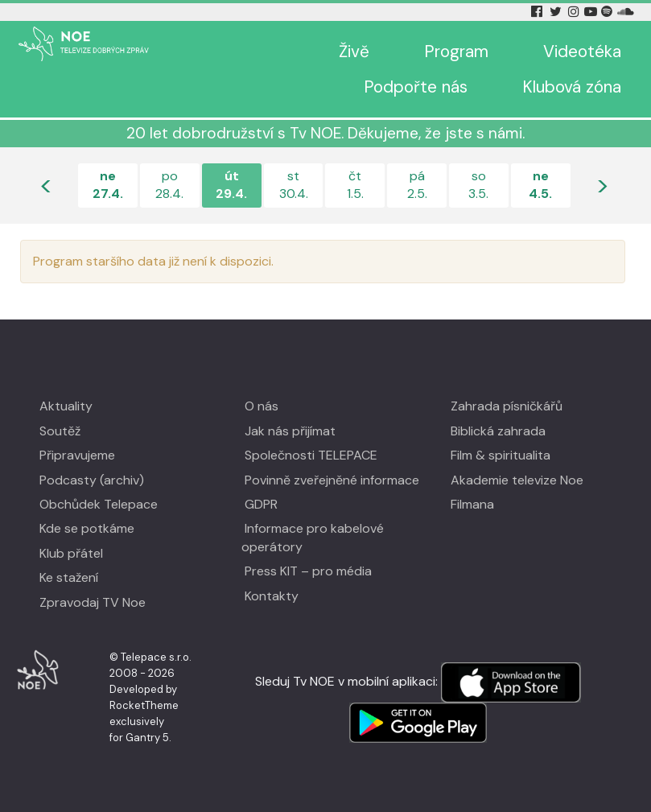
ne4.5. (540, 185)
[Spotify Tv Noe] (608, 12)
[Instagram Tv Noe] (575, 12)
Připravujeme (77, 455)
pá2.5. (417, 185)
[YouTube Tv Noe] (592, 12)
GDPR (261, 504)
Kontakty (272, 596)
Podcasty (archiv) (92, 480)
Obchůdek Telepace (99, 504)
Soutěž (60, 431)
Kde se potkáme (87, 528)
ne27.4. (108, 185)
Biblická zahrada (498, 431)
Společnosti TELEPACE (311, 455)
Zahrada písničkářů (507, 406)
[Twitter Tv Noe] (557, 12)
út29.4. (231, 185)
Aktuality (66, 406)
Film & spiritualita (501, 455)
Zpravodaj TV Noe (93, 602)
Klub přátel (71, 553)
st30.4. (294, 185)
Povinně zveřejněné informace (332, 480)
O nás (262, 406)
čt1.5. (355, 185)
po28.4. (169, 185)
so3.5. (478, 185)
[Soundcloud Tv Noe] (626, 12)
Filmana (472, 504)
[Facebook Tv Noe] (538, 12)
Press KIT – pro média (308, 571)
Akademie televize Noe (517, 480)
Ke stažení (69, 577)
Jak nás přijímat (290, 431)
